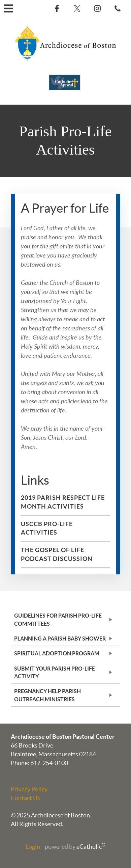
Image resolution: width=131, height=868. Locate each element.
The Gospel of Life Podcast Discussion (57, 554)
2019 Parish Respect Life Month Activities (63, 502)
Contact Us (25, 798)
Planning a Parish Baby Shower (60, 639)
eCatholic (91, 847)
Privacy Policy (29, 789)
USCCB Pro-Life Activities (47, 528)
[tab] (65, 619)
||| (8, 8)
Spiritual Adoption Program (57, 653)
